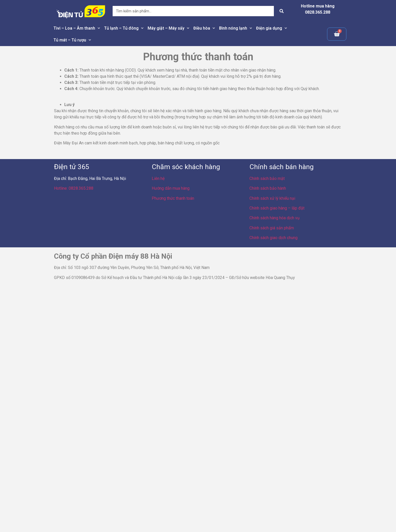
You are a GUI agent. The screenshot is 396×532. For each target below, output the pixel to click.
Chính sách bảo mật (267, 178)
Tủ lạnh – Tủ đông (124, 28)
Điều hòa (204, 28)
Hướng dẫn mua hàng (171, 188)
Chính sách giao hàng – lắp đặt (277, 208)
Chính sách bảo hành (268, 188)
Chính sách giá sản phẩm (272, 228)
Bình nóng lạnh (236, 28)
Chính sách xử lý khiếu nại (272, 198)
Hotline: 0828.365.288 (74, 188)
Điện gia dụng (272, 28)
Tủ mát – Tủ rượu (72, 40)
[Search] (282, 11)
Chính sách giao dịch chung (273, 238)
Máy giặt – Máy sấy (168, 28)
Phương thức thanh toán (173, 198)
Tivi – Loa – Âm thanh (77, 28)
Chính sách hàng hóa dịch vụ (274, 218)
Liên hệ (158, 178)
